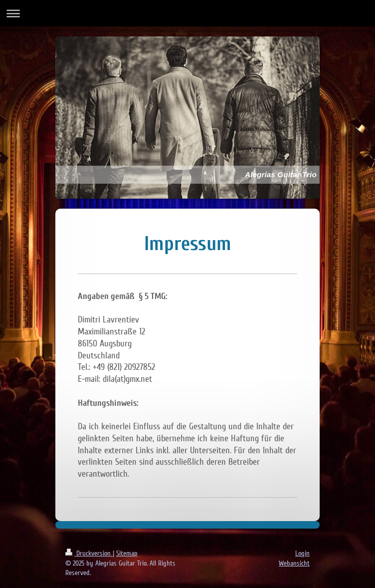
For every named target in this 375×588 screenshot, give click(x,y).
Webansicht (294, 563)
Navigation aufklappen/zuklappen (187, 13)
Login (302, 553)
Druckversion (89, 553)
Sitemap (127, 553)
